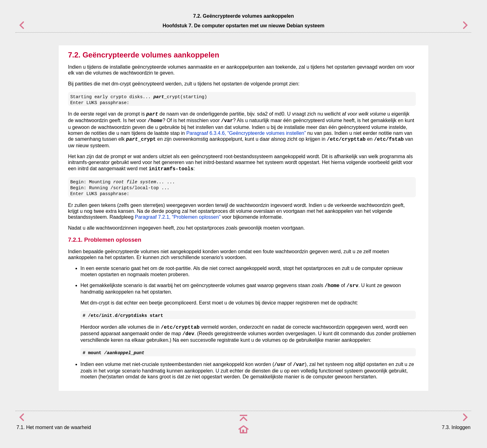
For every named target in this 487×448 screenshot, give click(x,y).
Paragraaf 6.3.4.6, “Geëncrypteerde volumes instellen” (246, 133)
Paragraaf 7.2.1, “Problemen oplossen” (178, 217)
